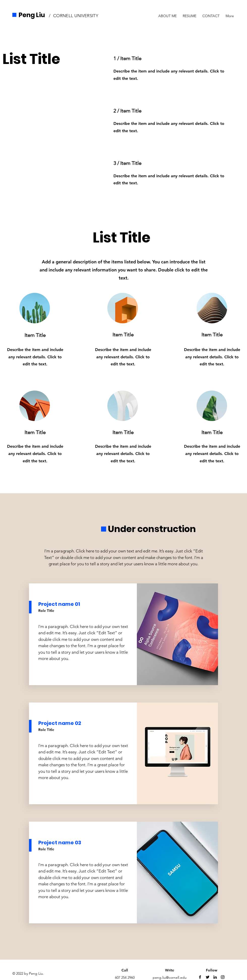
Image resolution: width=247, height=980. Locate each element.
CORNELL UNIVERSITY (76, 16)
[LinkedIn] (215, 977)
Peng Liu (32, 15)
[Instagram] (223, 977)
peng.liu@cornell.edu (170, 977)
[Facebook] (200, 977)
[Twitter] (208, 977)
